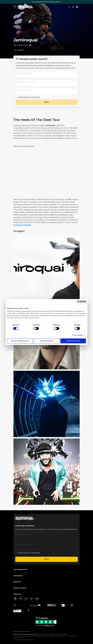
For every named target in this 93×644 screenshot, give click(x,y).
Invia (46, 559)
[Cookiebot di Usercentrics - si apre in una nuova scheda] (78, 302)
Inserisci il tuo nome (25, 73)
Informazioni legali (18, 640)
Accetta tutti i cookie (73, 341)
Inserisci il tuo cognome (26, 82)
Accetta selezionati (46, 341)
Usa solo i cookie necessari (20, 341)
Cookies (32, 640)
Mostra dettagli (78, 335)
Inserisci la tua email (25, 90)
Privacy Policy (36, 97)
